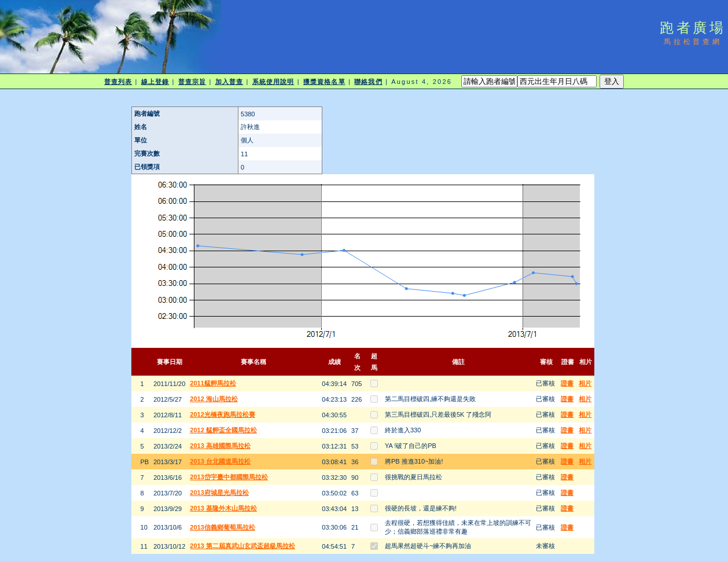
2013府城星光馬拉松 (219, 493)
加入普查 (229, 82)
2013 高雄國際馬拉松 (220, 446)
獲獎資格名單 (324, 82)
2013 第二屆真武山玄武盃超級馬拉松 (242, 546)
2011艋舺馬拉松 (213, 383)
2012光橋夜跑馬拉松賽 (222, 414)
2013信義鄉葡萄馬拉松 (222, 527)
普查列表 (118, 82)
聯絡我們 (368, 82)
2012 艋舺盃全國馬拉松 (223, 430)
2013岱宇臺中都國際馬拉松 (229, 477)
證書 (567, 383)
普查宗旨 (192, 82)
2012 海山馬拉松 (214, 399)
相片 (585, 383)
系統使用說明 (273, 82)
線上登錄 (155, 82)
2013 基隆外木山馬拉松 (223, 508)
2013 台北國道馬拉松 (220, 461)
